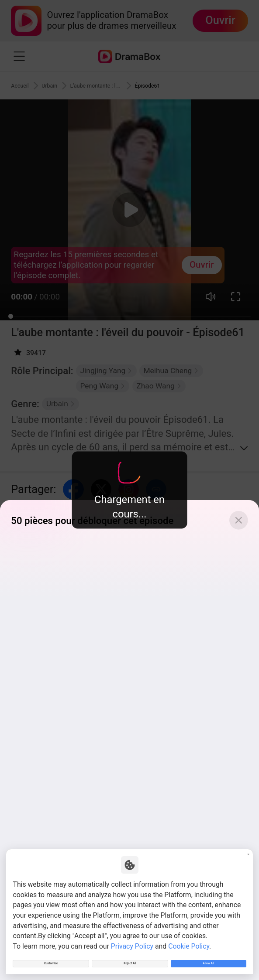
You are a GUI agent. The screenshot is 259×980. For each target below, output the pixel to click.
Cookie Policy (189, 937)
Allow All (208, 959)
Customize (51, 959)
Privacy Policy (132, 937)
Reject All (130, 959)
